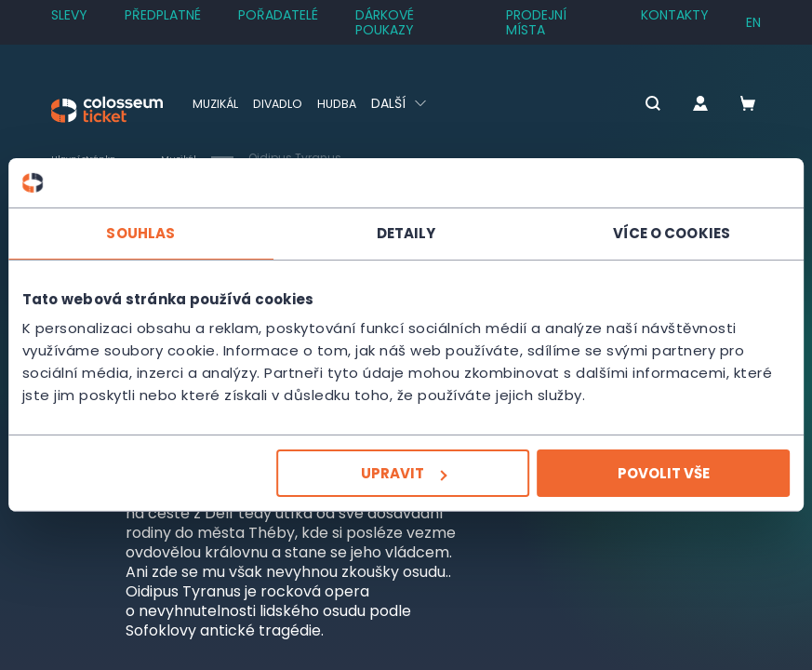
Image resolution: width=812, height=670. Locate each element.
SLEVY (69, 15)
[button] (617, 105)
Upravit (404, 473)
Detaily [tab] (406, 232)
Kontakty (675, 15)
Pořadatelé (278, 15)
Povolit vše (664, 473)
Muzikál (218, 103)
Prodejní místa (536, 22)
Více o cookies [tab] (672, 232)
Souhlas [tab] (140, 232)
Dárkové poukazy (385, 22)
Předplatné (163, 15)
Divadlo (286, 103)
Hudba (349, 103)
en (753, 22)
